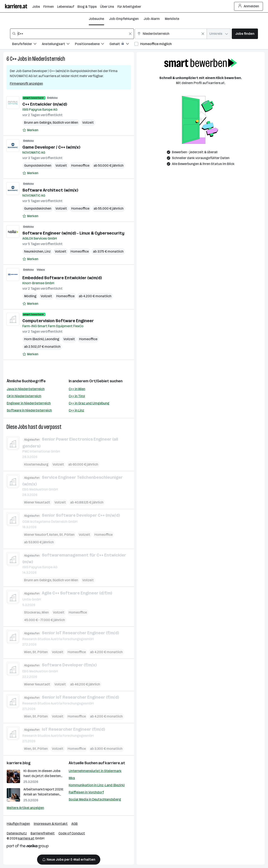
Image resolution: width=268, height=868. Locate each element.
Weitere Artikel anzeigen (25, 808)
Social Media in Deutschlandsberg (95, 799)
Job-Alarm (152, 19)
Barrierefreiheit (43, 833)
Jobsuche (96, 19)
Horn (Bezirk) (34, 339)
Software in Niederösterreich (29, 410)
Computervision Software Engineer (58, 321)
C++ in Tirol (77, 396)
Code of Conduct (72, 833)
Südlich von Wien (65, 123)
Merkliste (172, 19)
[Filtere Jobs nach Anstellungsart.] (58, 45)
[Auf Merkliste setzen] (30, 130)
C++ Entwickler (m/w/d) (45, 104)
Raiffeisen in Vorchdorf (86, 792)
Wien (45, 612)
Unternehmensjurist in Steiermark (95, 771)
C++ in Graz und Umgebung (89, 403)
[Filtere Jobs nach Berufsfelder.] (27, 45)
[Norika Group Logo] (28, 847)
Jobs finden (245, 34)
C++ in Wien (77, 389)
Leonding (52, 339)
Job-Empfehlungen (124, 19)
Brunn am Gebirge (38, 123)
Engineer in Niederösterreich (29, 403)
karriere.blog (19, 763)
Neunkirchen (34, 251)
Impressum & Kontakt (51, 824)
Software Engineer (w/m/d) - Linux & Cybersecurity (73, 233)
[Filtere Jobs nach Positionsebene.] (92, 45)
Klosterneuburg (36, 464)
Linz (48, 251)
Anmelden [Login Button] (249, 6)
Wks (72, 778)
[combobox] (72, 34)
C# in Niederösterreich (24, 396)
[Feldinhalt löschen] (130, 34)
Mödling (30, 296)
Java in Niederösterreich (26, 389)
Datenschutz (17, 833)
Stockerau (32, 612)
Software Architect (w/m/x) (50, 190)
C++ (13, 59)
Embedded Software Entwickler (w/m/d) (62, 278)
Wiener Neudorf (36, 534)
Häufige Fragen (18, 824)
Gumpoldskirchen (38, 165)
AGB (75, 824)
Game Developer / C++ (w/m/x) (51, 147)
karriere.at (115, 763)
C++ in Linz (76, 410)
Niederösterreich (49, 59)
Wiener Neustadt (37, 502)
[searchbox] (72, 34)
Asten (53, 534)
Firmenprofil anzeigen (26, 84)
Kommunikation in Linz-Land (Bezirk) (97, 785)
